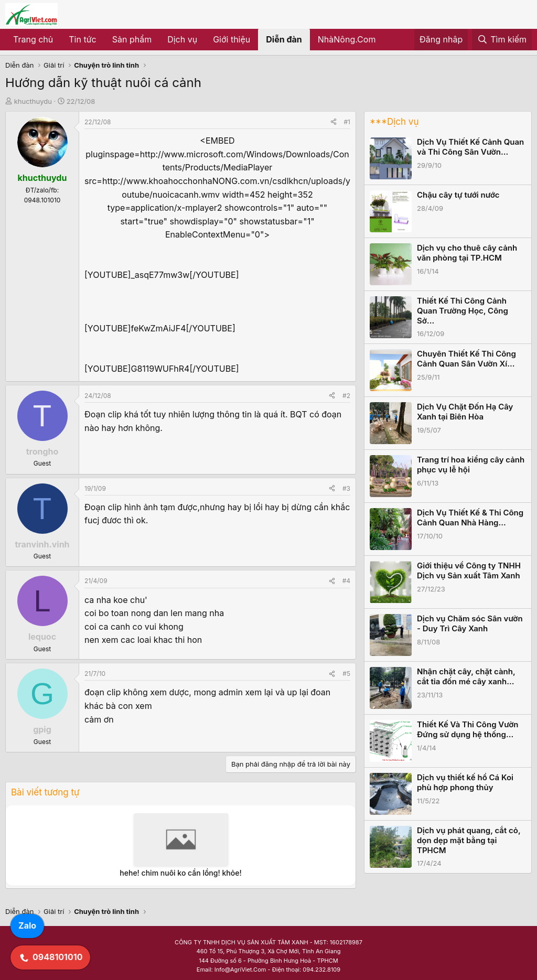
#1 (347, 122)
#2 (346, 396)
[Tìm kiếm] (502, 40)
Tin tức (82, 39)
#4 (346, 581)
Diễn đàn (284, 39)
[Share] (334, 122)
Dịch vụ (182, 39)
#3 (346, 488)
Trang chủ (33, 39)
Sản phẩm (132, 39)
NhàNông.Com (347, 39)
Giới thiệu (232, 39)
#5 (346, 674)
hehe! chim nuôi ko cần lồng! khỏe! (180, 873)
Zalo (27, 925)
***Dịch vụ (394, 122)
